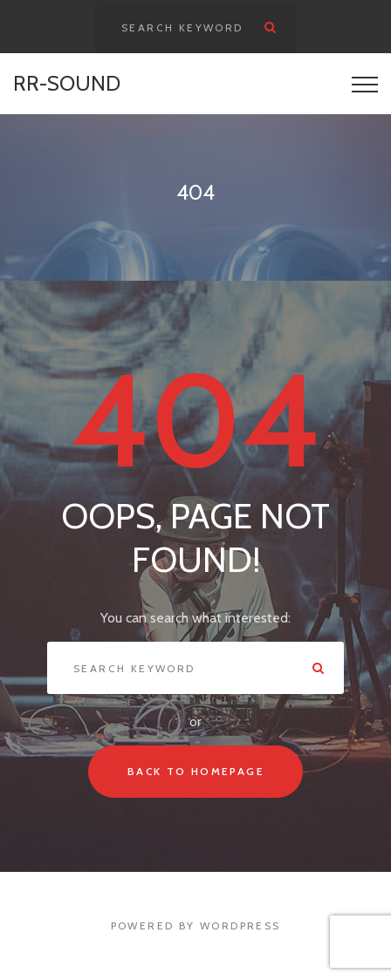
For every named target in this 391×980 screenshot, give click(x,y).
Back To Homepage (195, 771)
